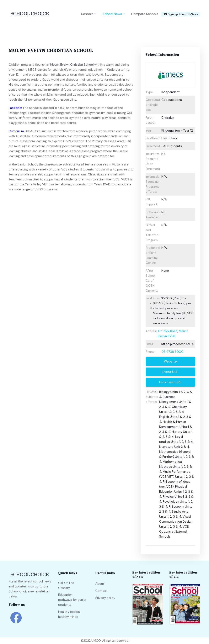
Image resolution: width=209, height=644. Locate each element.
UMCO (96, 641)
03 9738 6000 (172, 352)
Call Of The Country (66, 585)
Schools (87, 14)
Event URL (170, 372)
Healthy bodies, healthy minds (69, 614)
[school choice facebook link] (16, 621)
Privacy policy (105, 598)
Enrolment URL (170, 382)
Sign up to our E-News (182, 14)
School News (112, 14)
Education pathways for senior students (72, 600)
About (100, 584)
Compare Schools (145, 14)
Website (170, 361)
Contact (101, 591)
